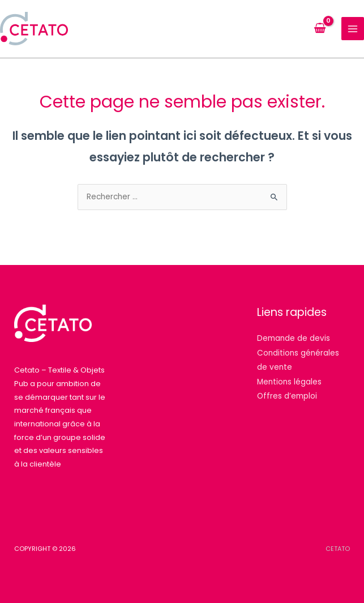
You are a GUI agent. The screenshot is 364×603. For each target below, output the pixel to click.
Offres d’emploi (287, 396)
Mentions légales (289, 382)
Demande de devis (294, 338)
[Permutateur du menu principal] (353, 29)
